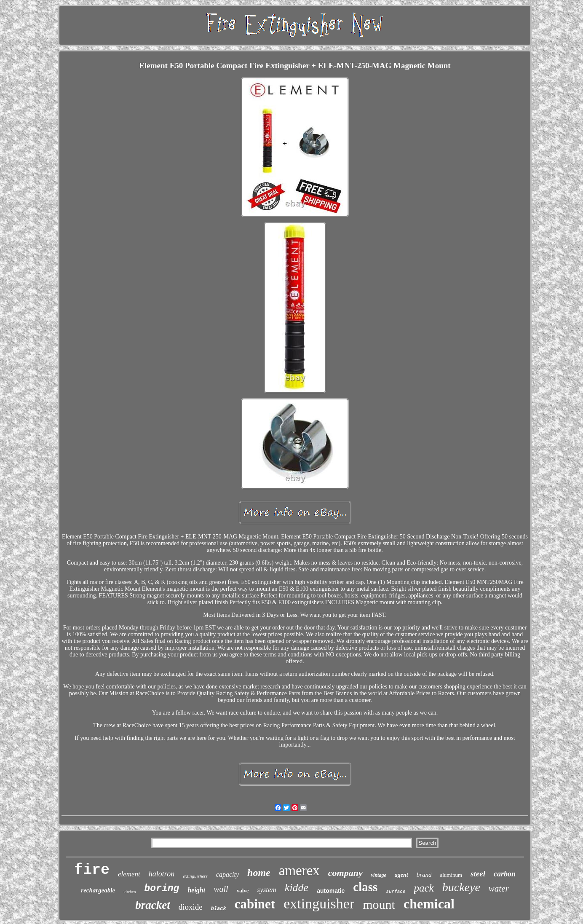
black (219, 909)
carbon (505, 874)
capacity (227, 874)
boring (162, 889)
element (129, 874)
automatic (331, 891)
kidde (297, 888)
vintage (379, 875)
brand (424, 875)
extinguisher (319, 904)
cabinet (255, 904)
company (345, 873)
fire (92, 870)
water (499, 889)
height (196, 890)
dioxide (191, 907)
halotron (162, 874)
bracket (152, 905)
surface (396, 892)
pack (424, 888)
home (259, 873)
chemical (429, 904)
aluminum (451, 875)
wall (221, 889)
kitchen (130, 892)
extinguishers (195, 876)
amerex (299, 870)
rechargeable (98, 890)
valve (243, 891)
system (267, 890)
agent (401, 875)
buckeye (461, 887)
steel (478, 874)
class (365, 887)
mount (379, 904)
